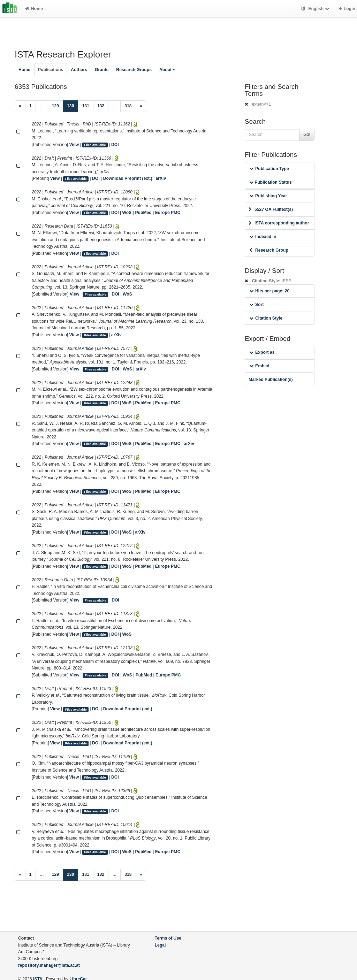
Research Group (269, 250)
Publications (51, 70)
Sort (256, 305)
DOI (115, 145)
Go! (307, 135)
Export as (262, 352)
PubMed (143, 213)
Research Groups (134, 70)
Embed (259, 366)
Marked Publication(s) (271, 380)
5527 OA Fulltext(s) (271, 209)
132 (101, 106)
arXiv (161, 178)
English (316, 9)
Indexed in (263, 237)
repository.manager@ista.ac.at (49, 965)
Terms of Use (168, 938)
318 (128, 106)
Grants (102, 70)
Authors (79, 70)
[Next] (141, 106)
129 (55, 106)
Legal (160, 945)
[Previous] (20, 106)
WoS (127, 213)
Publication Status (271, 182)
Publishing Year (268, 196)
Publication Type (269, 169)
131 (85, 106)
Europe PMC (168, 213)
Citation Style (266, 318)
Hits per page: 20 (269, 291)
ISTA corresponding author (279, 223)
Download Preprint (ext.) (128, 178)
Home (34, 9)
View (74, 145)
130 (73, 105)
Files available (95, 145)
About (167, 70)
